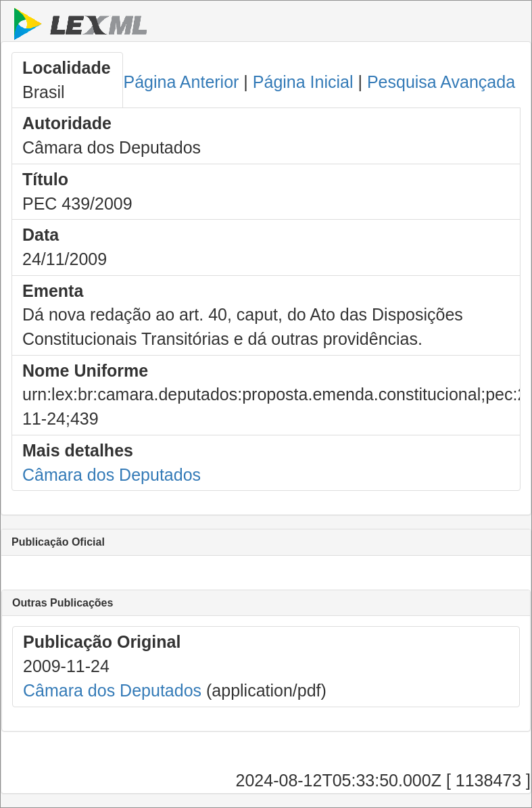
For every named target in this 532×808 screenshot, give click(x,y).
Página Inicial (303, 82)
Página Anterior (181, 82)
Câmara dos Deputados (112, 475)
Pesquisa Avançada (441, 82)
